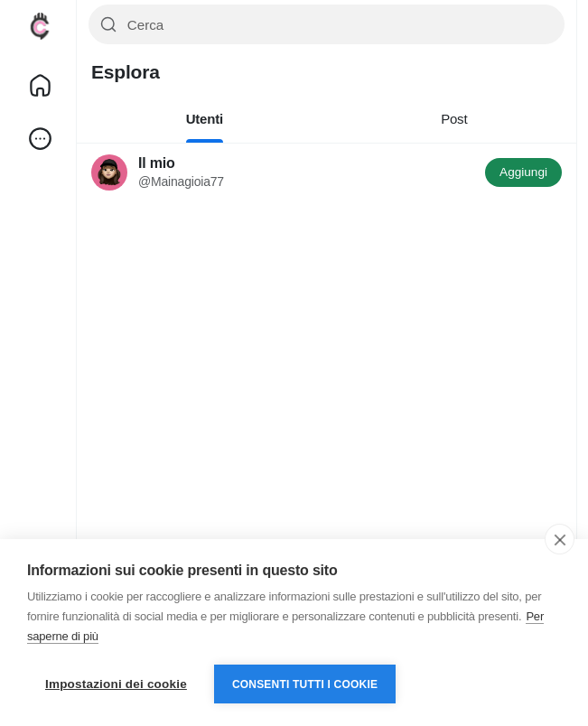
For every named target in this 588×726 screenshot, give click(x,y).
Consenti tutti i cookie (305, 684)
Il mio (157, 163)
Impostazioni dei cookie (116, 684)
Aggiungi (523, 172)
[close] (560, 539)
